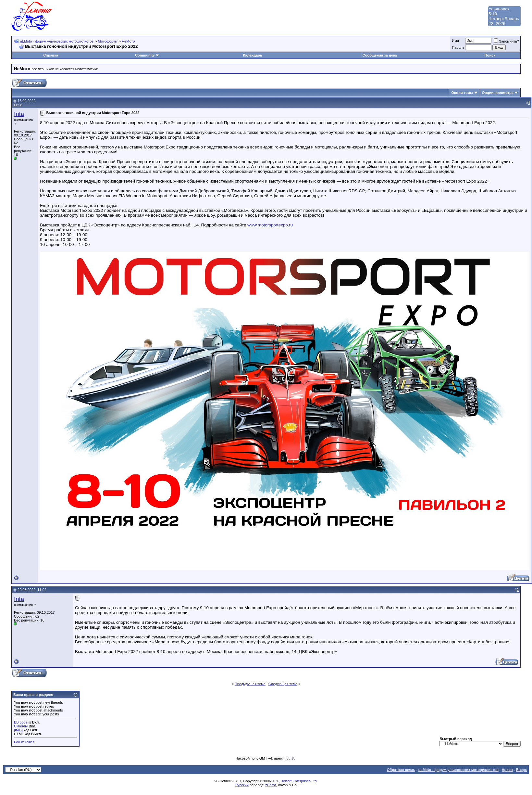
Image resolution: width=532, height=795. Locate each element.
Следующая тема (283, 684)
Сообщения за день (380, 55)
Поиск (490, 55)
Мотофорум (108, 41)
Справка (51, 55)
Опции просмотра (498, 93)
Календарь (253, 55)
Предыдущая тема (250, 684)
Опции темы (462, 93)
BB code (21, 722)
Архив (507, 770)
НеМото (128, 41)
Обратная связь (401, 770)
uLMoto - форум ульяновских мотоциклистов (57, 41)
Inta (19, 114)
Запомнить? (506, 41)
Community (147, 55)
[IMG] (18, 730)
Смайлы (21, 726)
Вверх (521, 770)
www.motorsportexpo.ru (270, 225)
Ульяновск (499, 9)
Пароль (458, 47)
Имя (455, 41)
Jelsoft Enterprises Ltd (299, 781)
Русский (242, 785)
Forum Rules (24, 742)
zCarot (270, 785)
